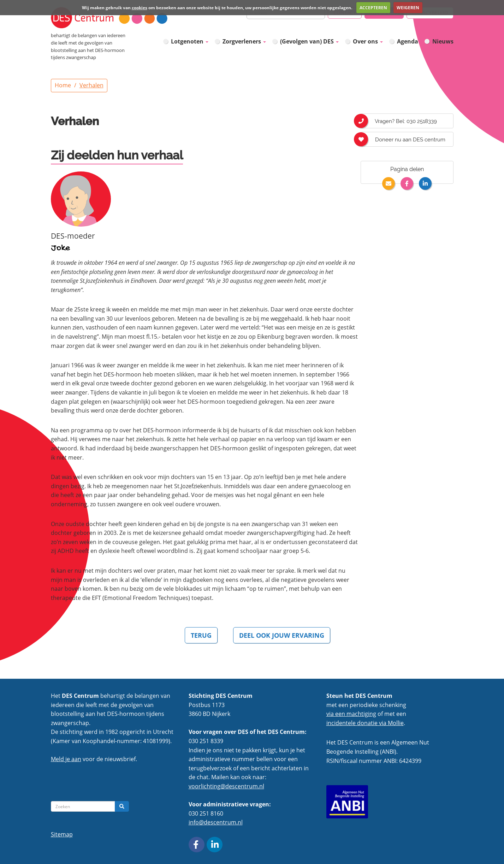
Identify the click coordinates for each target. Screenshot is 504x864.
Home (63, 85)
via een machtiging (351, 714)
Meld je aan (66, 759)
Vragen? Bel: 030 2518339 (399, 121)
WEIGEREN (408, 8)
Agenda (408, 41)
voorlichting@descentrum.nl (226, 786)
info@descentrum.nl (216, 822)
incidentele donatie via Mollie (365, 723)
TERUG (201, 635)
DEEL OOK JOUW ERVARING (282, 635)
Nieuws (443, 41)
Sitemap (62, 834)
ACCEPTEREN (373, 8)
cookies (140, 8)
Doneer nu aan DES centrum (403, 139)
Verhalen (91, 85)
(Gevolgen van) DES (309, 41)
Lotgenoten (190, 41)
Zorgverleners (244, 41)
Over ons (368, 41)
